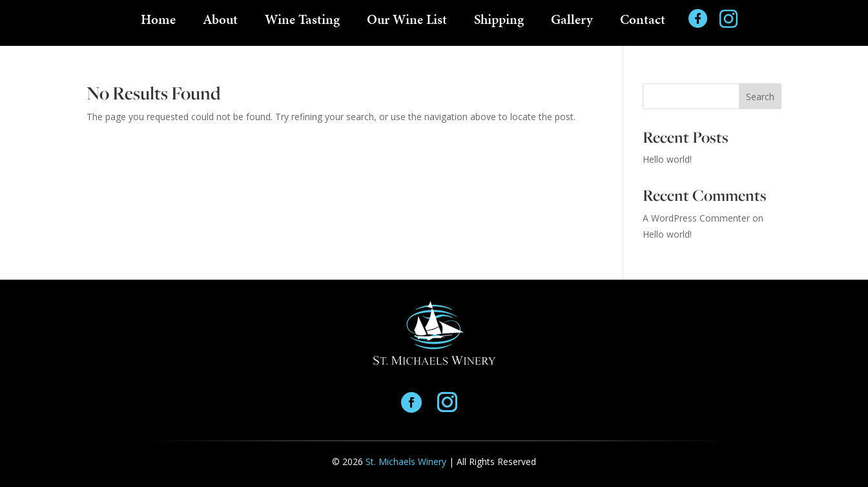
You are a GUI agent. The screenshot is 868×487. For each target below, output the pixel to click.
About (220, 22)
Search (760, 97)
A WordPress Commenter (696, 218)
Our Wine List (407, 22)
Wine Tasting (302, 22)
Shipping (499, 22)
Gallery (572, 22)
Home (158, 22)
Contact (643, 22)
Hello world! (667, 159)
